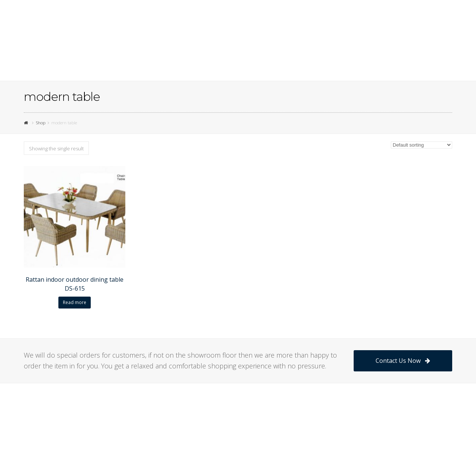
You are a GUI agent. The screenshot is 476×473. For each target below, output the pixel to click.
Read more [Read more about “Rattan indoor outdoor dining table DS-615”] (75, 302)
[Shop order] (422, 145)
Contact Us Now (403, 361)
